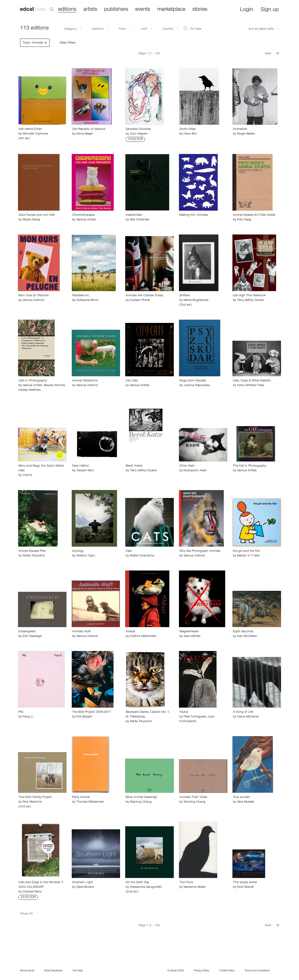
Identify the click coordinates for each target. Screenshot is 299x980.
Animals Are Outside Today (144, 296)
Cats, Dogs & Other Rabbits (252, 381)
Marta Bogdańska (196, 300)
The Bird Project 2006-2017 (92, 712)
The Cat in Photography (250, 466)
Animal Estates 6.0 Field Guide (254, 215)
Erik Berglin (84, 717)
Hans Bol (190, 134)
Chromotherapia (83, 215)
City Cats (132, 381)
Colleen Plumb (140, 300)
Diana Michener (248, 717)
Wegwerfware (189, 632)
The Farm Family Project (35, 797)
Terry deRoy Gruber (251, 300)
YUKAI (27, 475)
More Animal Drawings (141, 797)
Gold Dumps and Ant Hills (37, 215)
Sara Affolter (192, 636)
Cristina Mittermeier (143, 636)
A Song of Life (243, 712)
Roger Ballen (246, 134)
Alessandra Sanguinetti (146, 887)
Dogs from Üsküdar (193, 381)
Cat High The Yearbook (249, 296)
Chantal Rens (32, 892)
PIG (21, 712)
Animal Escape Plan (32, 551)
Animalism (240, 129)
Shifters (185, 296)
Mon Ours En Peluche (34, 296)
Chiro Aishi (187, 466)
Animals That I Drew (193, 797)
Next (272, 54)
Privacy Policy (202, 971)
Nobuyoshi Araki (195, 471)
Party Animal (81, 797)
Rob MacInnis (32, 802)
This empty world (245, 883)
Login (247, 10)
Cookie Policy (227, 971)
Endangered (27, 632)
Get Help (78, 971)
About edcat (27, 971)
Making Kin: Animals (194, 215)
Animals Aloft (81, 632)
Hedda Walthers (30, 390)
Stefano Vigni (86, 556)
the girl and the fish (246, 551)
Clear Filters (68, 43)
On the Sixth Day (137, 883)
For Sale (193, 29)
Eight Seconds (243, 632)
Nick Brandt (245, 887)
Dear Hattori (80, 466)
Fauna (184, 712)
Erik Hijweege (32, 636)
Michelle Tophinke (35, 134)
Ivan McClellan (247, 636)
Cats (129, 551)
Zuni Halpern (139, 134)
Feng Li (28, 717)
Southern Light (83, 883)
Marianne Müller (195, 887)
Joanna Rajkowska (197, 386)
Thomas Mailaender (90, 802)
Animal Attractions (85, 381)
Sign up (270, 10)
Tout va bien (241, 797)
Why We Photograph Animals (200, 551)
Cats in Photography (33, 381)
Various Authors (33, 300)
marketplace (171, 10)
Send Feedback (53, 971)
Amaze (130, 632)
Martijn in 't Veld (248, 556)
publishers (116, 10)
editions (67, 10)
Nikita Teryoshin (34, 556)
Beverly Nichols (54, 386)
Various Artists (86, 220)
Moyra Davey (31, 220)
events (143, 10)
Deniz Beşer (85, 134)
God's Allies (187, 129)
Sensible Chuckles (138, 129)
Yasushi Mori (85, 471)
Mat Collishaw (140, 220)
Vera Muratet (246, 802)
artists (90, 10)
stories (200, 10)
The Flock (186, 883)
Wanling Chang (141, 802)
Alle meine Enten (30, 129)
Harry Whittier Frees (251, 386)
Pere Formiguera (195, 717)
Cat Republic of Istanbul (89, 129)
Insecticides (134, 215)
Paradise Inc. (81, 296)
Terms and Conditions (257, 971)
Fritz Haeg (244, 220)
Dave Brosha (85, 887)
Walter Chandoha (142, 556)
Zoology (78, 551)
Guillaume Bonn (87, 300)
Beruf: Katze (134, 466)
